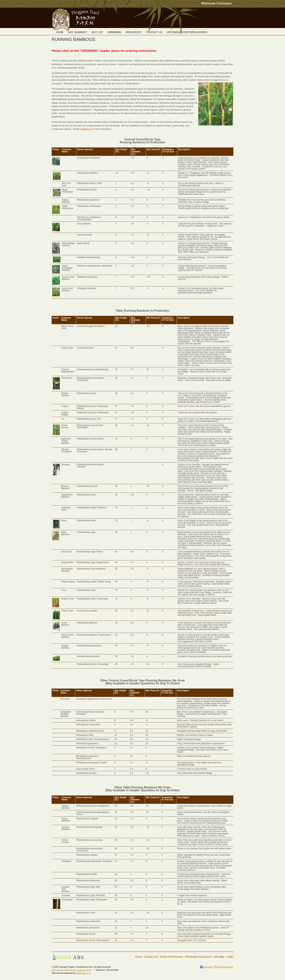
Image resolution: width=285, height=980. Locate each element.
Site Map (219, 957)
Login (230, 957)
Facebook (208, 967)
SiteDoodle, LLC (83, 973)
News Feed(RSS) (225, 967)
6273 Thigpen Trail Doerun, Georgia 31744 (72, 970)
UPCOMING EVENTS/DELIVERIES (187, 32)
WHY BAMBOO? (78, 32)
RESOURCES (134, 32)
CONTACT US (154, 32)
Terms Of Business (171, 957)
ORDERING (114, 32)
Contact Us (151, 957)
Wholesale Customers (216, 3)
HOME (60, 32)
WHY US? (97, 32)
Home (139, 957)
